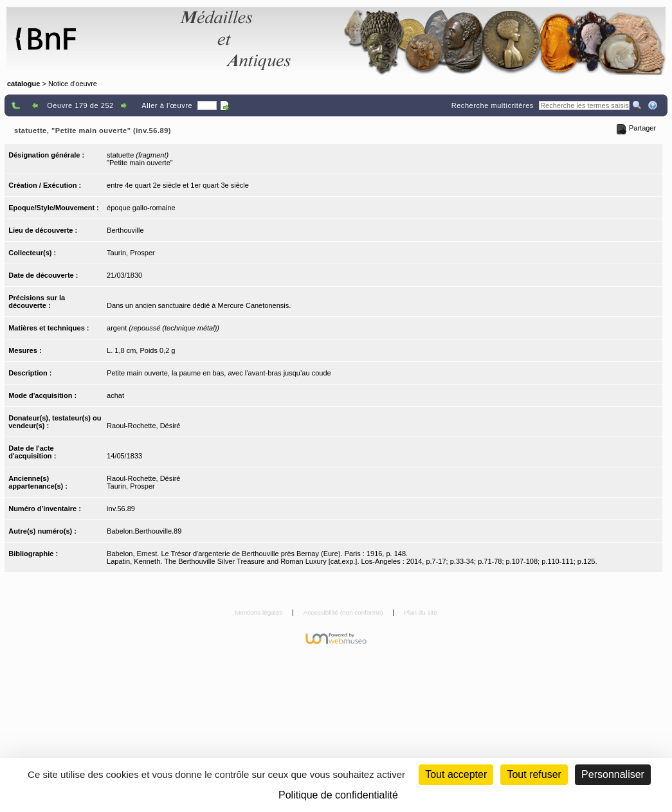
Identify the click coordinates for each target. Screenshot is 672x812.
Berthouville (125, 230)
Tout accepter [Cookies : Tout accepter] (456, 774)
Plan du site (421, 612)
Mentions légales (259, 612)
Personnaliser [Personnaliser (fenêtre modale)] (613, 774)
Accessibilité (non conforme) (344, 612)
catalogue (23, 84)
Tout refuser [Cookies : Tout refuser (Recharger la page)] (534, 774)
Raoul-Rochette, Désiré (143, 426)
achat (115, 395)
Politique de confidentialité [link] (338, 795)
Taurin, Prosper (131, 253)
